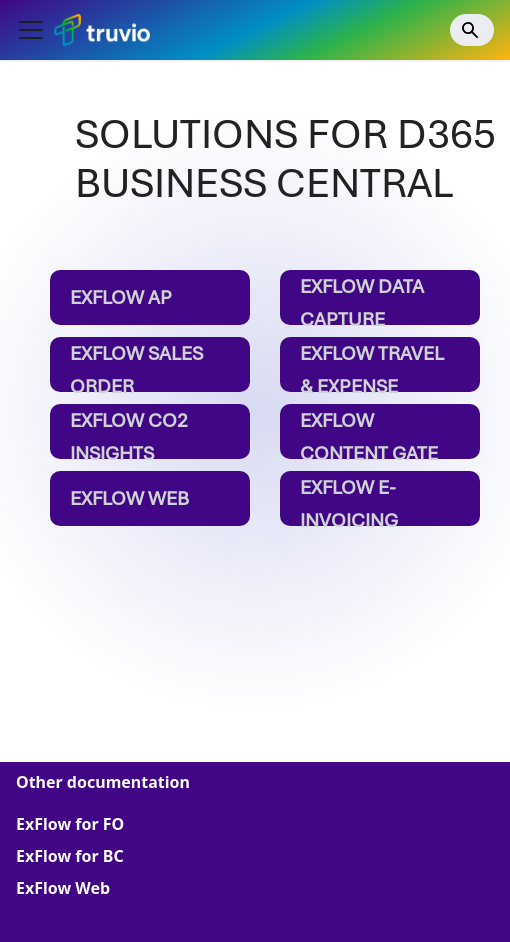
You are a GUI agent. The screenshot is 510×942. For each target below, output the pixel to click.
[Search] (472, 30)
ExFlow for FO (70, 824)
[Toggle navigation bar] (31, 30)
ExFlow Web (63, 888)
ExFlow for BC (70, 856)
